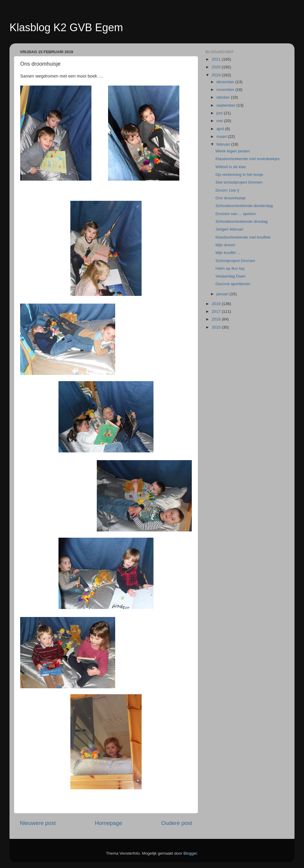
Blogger (190, 853)
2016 (217, 319)
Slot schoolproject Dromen (239, 182)
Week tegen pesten (233, 151)
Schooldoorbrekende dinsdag (242, 221)
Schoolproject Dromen (235, 261)
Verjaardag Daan (231, 276)
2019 (217, 75)
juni (220, 113)
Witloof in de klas (231, 167)
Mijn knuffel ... (228, 253)
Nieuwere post (38, 823)
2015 (217, 327)
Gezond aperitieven (233, 284)
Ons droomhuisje (231, 198)
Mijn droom (225, 245)
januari (223, 294)
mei (220, 121)
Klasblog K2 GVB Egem (66, 27)
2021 (217, 59)
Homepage (108, 823)
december (226, 82)
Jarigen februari (229, 229)
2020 (217, 67)
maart (222, 136)
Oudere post (177, 823)
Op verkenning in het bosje (239, 175)
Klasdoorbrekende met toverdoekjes (248, 159)
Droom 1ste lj (227, 190)
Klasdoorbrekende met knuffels (243, 237)
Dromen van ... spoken (236, 214)
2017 (217, 311)
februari (224, 144)
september (227, 105)
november (226, 90)
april (221, 129)
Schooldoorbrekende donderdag (244, 206)
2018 (217, 304)
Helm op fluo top (230, 268)
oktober (224, 97)
